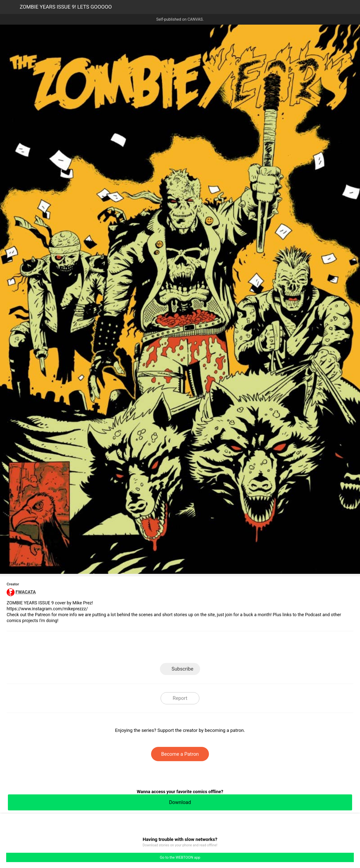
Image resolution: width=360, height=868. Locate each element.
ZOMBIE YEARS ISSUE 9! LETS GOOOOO (66, 7)
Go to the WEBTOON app (180, 857)
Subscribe (182, 669)
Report (180, 698)
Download (180, 802)
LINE (136, 649)
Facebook (158, 649)
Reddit (224, 649)
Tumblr (202, 649)
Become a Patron (180, 754)
